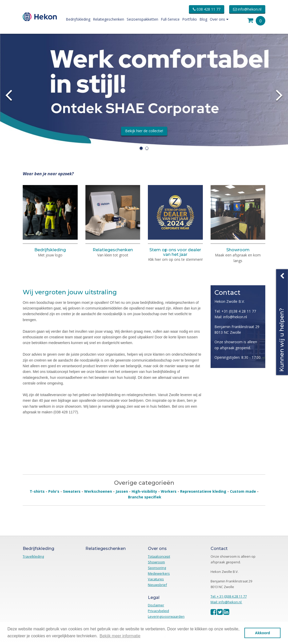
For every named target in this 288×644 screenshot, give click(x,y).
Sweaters (72, 491)
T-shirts (37, 491)
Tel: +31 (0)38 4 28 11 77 (235, 311)
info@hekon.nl (247, 9)
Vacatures (156, 579)
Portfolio (190, 19)
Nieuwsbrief (157, 585)
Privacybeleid (158, 611)
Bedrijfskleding (78, 19)
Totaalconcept (159, 556)
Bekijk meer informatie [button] (120, 636)
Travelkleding (33, 556)
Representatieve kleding (203, 491)
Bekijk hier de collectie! (144, 131)
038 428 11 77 (207, 9)
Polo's (54, 491)
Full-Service (170, 19)
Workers (169, 491)
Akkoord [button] (262, 633)
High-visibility (144, 491)
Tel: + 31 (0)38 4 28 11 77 (229, 596)
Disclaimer (156, 605)
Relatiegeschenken (109, 19)
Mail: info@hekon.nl (231, 317)
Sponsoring (157, 568)
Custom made (243, 491)
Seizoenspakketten (142, 19)
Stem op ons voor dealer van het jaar (175, 252)
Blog (203, 19)
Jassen (122, 491)
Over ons (219, 19)
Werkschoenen (98, 491)
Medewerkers (159, 573)
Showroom (238, 250)
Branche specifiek (145, 497)
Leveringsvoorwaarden (166, 616)
